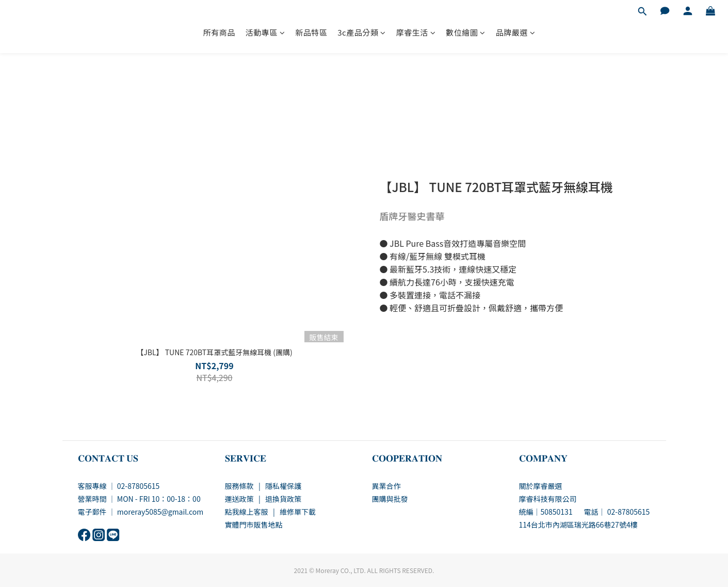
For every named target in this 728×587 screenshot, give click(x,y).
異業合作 (386, 486)
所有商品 (219, 32)
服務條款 (239, 486)
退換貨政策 (283, 499)
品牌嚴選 (516, 32)
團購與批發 (390, 499)
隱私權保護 (283, 486)
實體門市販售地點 (254, 525)
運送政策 (239, 499)
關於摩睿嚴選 (541, 486)
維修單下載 (298, 512)
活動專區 (265, 32)
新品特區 (311, 32)
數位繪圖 (466, 32)
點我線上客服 (247, 512)
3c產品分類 (361, 32)
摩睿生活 (416, 32)
